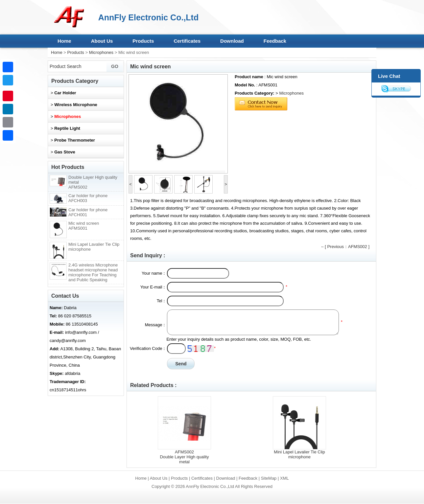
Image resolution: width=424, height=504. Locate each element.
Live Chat (389, 76)
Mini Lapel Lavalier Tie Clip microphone (299, 454)
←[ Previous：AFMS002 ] (345, 247)
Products (143, 41)
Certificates (187, 41)
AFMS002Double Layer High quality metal (185, 457)
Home (64, 41)
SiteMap (269, 478)
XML (284, 478)
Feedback (275, 41)
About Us (102, 41)
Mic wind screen (84, 226)
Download (232, 41)
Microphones (101, 52)
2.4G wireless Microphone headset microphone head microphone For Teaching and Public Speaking (93, 272)
